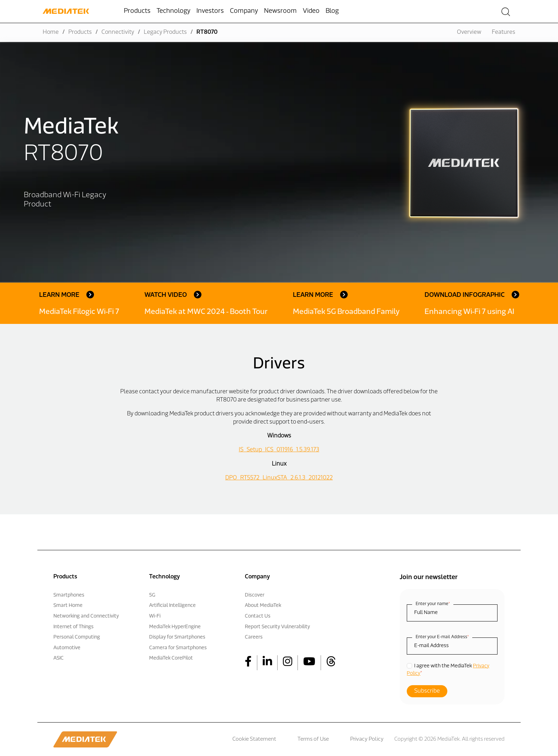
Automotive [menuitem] (67, 648)
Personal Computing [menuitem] (77, 637)
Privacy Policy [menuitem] (367, 739)
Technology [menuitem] (173, 11)
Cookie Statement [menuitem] (254, 739)
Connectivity (118, 32)
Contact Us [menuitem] (258, 616)
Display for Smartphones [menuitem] (177, 637)
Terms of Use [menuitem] (313, 739)
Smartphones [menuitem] (69, 595)
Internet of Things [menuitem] (73, 627)
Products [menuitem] (137, 11)
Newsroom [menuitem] (280, 11)
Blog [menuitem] (332, 11)
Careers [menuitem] (254, 637)
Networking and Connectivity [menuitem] (86, 616)
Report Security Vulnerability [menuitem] (277, 627)
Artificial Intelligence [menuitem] (172, 606)
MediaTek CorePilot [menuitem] (171, 658)
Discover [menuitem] (255, 595)
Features (504, 32)
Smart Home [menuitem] (68, 606)
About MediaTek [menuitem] (263, 606)
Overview (469, 32)
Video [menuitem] (311, 11)
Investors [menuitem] (210, 11)
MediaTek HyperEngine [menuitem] (175, 627)
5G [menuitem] (152, 595)
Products (80, 32)
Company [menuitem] (244, 11)
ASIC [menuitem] (59, 658)
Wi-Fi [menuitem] (155, 616)
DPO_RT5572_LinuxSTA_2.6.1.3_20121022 (279, 478)
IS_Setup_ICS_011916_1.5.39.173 (279, 450)
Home (51, 32)
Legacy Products (165, 32)
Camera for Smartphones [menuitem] (178, 648)
